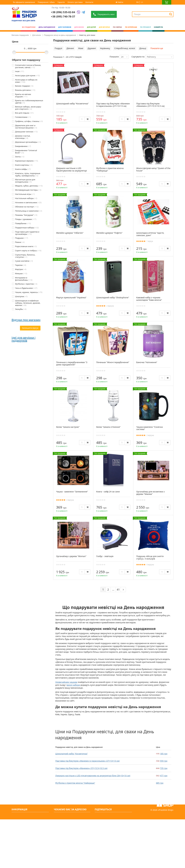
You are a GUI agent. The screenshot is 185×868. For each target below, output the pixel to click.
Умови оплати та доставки (26, 831)
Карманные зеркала (27, 161)
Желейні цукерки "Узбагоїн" (70, 233)
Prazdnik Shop (166, 859)
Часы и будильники (26, 288)
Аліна (14, 341)
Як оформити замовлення (24, 2)
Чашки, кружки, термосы (29, 292)
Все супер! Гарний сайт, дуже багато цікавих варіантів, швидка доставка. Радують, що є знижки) (29, 330)
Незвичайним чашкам (66, 682)
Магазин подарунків (20, 35)
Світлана (16, 324)
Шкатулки (21, 296)
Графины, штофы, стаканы (29, 121)
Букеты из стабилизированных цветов (29, 102)
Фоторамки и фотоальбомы (24, 279)
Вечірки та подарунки (24, 849)
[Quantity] (82, 119)
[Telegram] (83, 12)
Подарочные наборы (27, 228)
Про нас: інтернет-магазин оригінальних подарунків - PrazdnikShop (26, 823)
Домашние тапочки (26, 132)
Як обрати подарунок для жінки (37, 448)
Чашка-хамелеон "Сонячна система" (150, 428)
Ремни (20, 242)
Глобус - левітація (105, 556)
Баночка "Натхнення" (147, 362)
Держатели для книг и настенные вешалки (26, 127)
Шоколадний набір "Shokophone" (113, 297)
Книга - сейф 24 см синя (108, 492)
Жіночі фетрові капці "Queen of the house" (153, 169)
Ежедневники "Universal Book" (26, 152)
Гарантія (61, 2)
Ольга (15, 359)
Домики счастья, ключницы (23, 137)
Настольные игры (25, 194)
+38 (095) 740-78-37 (66, 830)
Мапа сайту (19, 858)
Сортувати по (138, 57)
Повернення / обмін (46, 2)
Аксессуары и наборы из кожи (26, 81)
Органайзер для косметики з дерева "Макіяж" (150, 493)
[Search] (171, 14)
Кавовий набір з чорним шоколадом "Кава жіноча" (149, 299)
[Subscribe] (130, 816)
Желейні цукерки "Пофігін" (109, 233)
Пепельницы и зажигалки (29, 211)
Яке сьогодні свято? (23, 854)
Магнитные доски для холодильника (25, 181)
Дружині (92, 48)
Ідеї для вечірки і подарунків (23, 391)
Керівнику (105, 48)
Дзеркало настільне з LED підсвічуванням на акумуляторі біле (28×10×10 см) (93, 776)
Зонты (20, 157)
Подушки (22, 238)
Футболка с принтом (26, 284)
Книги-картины (24, 165)
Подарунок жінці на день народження (60, 35)
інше (20, 71)
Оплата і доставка (75, 2)
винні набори (73, 685)
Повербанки (23, 223)
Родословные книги (26, 246)
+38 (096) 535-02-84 (63, 12)
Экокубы (21, 309)
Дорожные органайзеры (28, 142)
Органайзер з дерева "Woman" (71, 556)
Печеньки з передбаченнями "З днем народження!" (72, 364)
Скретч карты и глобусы (28, 251)
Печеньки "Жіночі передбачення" (113, 362)
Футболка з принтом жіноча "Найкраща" (75, 783)
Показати (114, 57)
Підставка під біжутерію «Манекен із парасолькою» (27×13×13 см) (88, 761)
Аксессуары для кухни (27, 75)
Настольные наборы (26, 198)
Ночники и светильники (28, 202)
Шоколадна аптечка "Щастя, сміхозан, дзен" (150, 234)
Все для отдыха (24, 113)
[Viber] (78, 12)
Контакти (89, 2)
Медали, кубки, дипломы (29, 186)
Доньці (143, 48)
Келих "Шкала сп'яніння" (108, 427)
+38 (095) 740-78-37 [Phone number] (63, 16)
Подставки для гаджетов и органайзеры (27, 233)
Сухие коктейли (24, 261)
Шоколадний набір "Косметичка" (72, 754)
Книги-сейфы (23, 169)
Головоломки (23, 117)
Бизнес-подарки (24, 86)
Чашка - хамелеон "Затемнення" (72, 492)
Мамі (81, 48)
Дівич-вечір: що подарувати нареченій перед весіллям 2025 (35, 403)
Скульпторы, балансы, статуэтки (25, 256)
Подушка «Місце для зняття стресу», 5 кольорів (150, 557)
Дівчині (70, 48)
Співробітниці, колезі (125, 48)
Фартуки (21, 269)
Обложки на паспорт (27, 207)
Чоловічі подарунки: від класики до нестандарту (37, 434)
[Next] (123, 589)
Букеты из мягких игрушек (23, 95)
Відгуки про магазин (26, 320)
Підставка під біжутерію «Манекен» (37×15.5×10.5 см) (81, 768)
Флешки (21, 273)
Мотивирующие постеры (28, 190)
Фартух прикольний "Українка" (71, 297)
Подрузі (58, 48)
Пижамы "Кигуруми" (26, 215)
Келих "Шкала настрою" (68, 427)
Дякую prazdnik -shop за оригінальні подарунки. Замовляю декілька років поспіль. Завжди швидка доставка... (30, 365)
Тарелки (21, 265)
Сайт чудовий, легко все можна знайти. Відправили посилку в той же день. (30, 347)
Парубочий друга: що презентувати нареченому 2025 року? (37, 419)
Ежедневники (23, 146)
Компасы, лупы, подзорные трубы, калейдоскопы (28, 174)
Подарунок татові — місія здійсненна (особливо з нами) (36, 464)
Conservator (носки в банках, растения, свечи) (28, 66)
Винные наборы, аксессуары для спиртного (28, 108)
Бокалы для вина (25, 90)
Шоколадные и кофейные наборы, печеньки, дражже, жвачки (28, 303)
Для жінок (36, 35)
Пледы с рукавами (26, 219)
